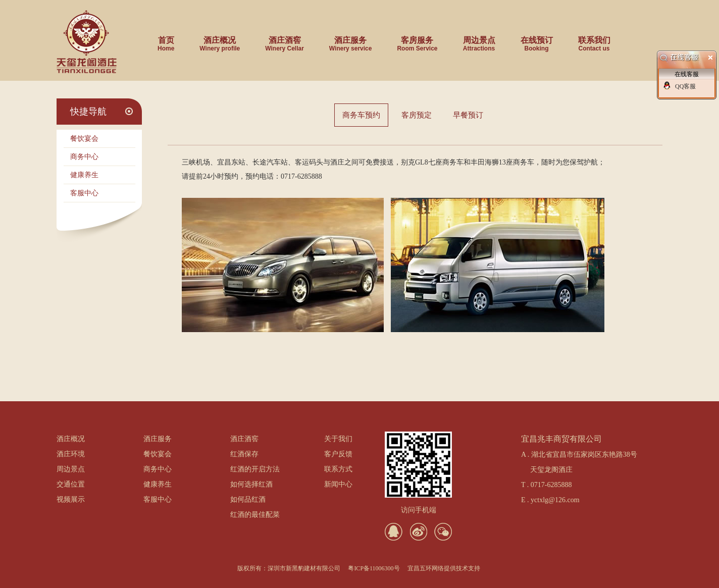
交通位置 (71, 484)
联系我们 (594, 41)
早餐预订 (468, 115)
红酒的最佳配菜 (255, 515)
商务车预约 (361, 115)
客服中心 (84, 193)
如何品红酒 (248, 499)
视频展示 (71, 499)
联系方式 (338, 469)
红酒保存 (244, 454)
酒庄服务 (351, 41)
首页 (166, 41)
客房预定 (417, 115)
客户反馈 (338, 454)
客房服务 (417, 41)
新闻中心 (338, 484)
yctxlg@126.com (555, 500)
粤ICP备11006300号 (374, 568)
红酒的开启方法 (255, 469)
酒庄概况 (220, 41)
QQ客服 (685, 86)
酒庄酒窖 (285, 41)
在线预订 (537, 41)
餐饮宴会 (84, 139)
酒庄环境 (71, 454)
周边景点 (479, 41)
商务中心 (84, 157)
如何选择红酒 (251, 484)
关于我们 (338, 439)
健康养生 (84, 175)
